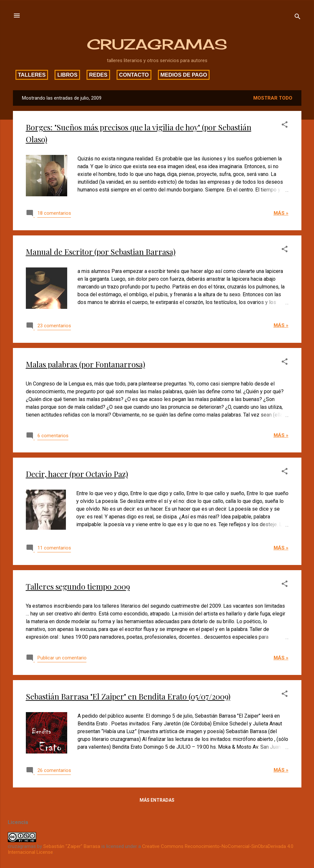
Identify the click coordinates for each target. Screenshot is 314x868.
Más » (281, 213)
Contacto (134, 75)
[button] (285, 126)
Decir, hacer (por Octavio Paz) (77, 474)
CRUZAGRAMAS (157, 44)
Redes (98, 75)
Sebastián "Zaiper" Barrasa (72, 846)
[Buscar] (298, 18)
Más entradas (157, 800)
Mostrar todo (273, 98)
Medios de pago (184, 75)
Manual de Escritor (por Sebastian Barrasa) (101, 252)
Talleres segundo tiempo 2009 (78, 586)
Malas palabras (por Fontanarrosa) (85, 364)
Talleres (32, 75)
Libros (67, 75)
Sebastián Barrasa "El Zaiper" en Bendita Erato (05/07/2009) (128, 696)
